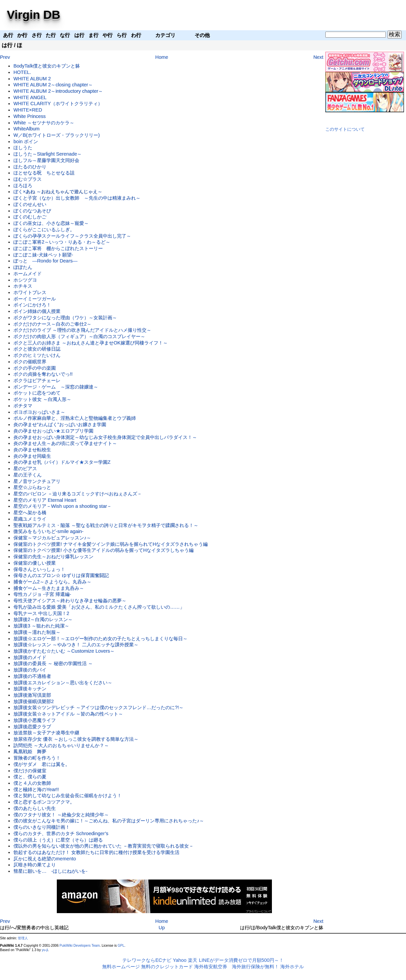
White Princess (30, 116)
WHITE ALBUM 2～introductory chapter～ (58, 91)
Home (162, 57)
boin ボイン (26, 141)
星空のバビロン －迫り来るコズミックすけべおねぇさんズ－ (78, 494)
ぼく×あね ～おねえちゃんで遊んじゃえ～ (58, 192)
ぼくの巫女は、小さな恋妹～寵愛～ (51, 223)
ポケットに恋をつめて (37, 393)
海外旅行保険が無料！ (255, 967)
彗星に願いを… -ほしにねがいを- (50, 871)
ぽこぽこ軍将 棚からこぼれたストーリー (58, 248)
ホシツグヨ (25, 280)
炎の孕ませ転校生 (32, 450)
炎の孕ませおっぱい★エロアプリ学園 (53, 431)
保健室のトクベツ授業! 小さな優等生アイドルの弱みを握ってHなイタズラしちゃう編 (104, 550)
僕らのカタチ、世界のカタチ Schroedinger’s (61, 833)
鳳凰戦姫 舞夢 (30, 751)
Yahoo (180, 960)
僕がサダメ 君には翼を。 (42, 764)
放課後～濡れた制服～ (37, 632)
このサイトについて (345, 129)
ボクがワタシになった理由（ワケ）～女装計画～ (65, 318)
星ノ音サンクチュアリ (37, 481)
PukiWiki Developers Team (80, 946)
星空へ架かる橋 (30, 513)
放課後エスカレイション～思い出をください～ (63, 683)
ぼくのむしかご (30, 217)
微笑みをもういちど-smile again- (48, 531)
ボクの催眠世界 (30, 362)
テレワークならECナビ (147, 960)
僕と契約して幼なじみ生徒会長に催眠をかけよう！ (68, 795)
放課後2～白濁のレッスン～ (43, 619)
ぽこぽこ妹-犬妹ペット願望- (43, 255)
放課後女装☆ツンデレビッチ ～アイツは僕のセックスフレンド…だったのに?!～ (98, 707)
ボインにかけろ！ (32, 305)
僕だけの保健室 (30, 771)
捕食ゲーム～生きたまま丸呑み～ (49, 588)
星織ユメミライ (30, 519)
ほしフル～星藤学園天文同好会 (46, 160)
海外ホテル (292, 967)
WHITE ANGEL (30, 97)
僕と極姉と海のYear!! (36, 789)
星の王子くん (28, 475)
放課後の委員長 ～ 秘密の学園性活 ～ (53, 663)
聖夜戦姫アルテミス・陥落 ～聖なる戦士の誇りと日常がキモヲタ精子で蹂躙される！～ (106, 525)
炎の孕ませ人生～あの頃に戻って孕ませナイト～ (65, 443)
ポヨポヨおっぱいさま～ (39, 412)
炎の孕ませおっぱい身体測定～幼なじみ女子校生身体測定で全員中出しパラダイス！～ (105, 437)
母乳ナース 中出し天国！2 (41, 613)
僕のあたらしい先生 (35, 808)
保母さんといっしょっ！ (39, 569)
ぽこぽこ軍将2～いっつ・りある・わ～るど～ (62, 242)
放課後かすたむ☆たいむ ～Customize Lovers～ (64, 651)
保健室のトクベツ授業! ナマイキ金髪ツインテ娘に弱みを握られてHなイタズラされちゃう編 (111, 544)
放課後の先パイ (30, 670)
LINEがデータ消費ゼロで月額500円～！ (241, 960)
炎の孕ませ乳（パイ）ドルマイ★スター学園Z (62, 462)
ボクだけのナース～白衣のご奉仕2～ (52, 324)
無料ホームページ (121, 967)
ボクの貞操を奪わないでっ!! (43, 374)
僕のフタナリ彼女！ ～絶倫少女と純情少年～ (61, 815)
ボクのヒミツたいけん (37, 355)
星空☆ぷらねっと (32, 487)
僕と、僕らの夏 (30, 777)
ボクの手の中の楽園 (35, 368)
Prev (5, 57)
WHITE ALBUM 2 (32, 79)
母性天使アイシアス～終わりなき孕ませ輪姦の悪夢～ (70, 601)
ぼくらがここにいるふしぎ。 (44, 230)
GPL (121, 946)
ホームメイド (28, 274)
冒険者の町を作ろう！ (37, 758)
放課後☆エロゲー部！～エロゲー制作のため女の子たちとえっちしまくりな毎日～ (100, 639)
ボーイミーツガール (35, 299)
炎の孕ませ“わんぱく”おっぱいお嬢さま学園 (60, 424)
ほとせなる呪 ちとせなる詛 (44, 173)
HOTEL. (22, 72)
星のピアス (25, 468)
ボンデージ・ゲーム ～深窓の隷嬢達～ (56, 387)
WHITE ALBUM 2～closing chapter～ (53, 85)
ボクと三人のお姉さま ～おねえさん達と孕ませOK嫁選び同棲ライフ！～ (91, 343)
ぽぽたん (23, 267)
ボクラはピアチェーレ (37, 380)
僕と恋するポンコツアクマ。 (44, 802)
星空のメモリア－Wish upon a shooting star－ (63, 506)
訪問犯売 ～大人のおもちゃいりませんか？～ (61, 745)
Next (318, 57)
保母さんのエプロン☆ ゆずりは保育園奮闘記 (61, 575)
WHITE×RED (28, 110)
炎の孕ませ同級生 (32, 456)
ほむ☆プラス (28, 179)
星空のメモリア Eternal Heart (45, 500)
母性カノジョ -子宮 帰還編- (42, 594)
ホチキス (23, 286)
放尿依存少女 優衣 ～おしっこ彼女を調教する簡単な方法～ (76, 739)
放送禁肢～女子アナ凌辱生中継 (46, 733)
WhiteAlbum (27, 129)
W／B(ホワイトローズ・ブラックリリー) (57, 135)
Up (162, 928)
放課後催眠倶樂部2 (34, 701)
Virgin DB (34, 15)
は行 (7, 45)
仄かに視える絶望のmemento (45, 859)
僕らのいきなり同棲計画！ (42, 827)
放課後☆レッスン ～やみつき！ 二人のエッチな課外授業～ (76, 645)
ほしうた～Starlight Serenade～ (48, 154)
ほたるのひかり (30, 167)
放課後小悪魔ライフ (35, 720)
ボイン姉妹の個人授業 (37, 311)
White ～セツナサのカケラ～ (44, 123)
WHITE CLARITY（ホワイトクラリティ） (58, 104)
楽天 (193, 960)
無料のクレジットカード (167, 967)
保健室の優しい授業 (35, 563)
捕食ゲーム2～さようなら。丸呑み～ (52, 582)
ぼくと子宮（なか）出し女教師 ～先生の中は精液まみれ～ (77, 198)
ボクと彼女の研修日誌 (37, 349)
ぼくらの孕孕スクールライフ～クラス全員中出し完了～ (72, 236)
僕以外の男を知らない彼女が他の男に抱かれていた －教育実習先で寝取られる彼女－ (104, 846)
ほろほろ (23, 186)
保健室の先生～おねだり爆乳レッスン (53, 557)
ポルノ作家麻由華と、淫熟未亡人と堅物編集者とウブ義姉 (75, 418)
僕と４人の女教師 (32, 783)
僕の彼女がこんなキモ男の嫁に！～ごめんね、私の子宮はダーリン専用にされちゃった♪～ (109, 821)
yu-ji (45, 950)
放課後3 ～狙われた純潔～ (41, 626)
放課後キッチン (30, 689)
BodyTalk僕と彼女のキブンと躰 (47, 66)
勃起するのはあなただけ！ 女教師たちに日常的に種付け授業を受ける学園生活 (96, 852)
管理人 (23, 938)
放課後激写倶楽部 (32, 695)
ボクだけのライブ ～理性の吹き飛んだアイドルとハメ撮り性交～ (82, 330)
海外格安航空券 (211, 967)
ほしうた (23, 148)
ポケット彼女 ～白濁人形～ (42, 399)
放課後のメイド (30, 657)
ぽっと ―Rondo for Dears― (45, 261)
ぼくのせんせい (30, 204)
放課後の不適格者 (32, 676)
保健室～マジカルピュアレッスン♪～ (52, 538)
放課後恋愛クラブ (32, 727)
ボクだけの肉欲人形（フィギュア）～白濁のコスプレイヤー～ (79, 336)
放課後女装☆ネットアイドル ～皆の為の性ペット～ (68, 714)
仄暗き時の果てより (35, 865)
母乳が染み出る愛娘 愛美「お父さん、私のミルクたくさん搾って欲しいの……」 (99, 607)
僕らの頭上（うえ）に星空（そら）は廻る (58, 840)
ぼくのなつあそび (32, 211)
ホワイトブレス (30, 292)
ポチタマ (23, 406)
